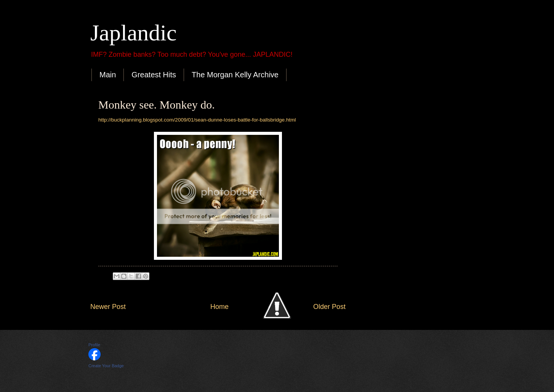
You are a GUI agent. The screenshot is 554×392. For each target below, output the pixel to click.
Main (108, 75)
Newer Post (108, 307)
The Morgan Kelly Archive (235, 75)
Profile (94, 345)
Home (219, 307)
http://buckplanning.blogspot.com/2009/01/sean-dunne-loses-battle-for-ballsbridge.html (197, 120)
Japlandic (134, 33)
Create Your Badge (106, 366)
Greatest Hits (154, 75)
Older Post (329, 307)
